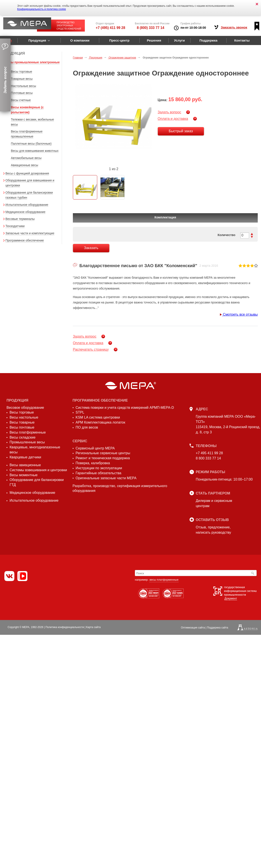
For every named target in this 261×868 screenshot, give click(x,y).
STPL (80, 412)
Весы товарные (22, 422)
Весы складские (23, 437)
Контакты (242, 40)
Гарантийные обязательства (99, 473)
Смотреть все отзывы (239, 314)
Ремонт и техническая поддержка (103, 458)
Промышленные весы (27, 442)
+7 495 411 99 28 (209, 453)
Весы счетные (21, 100)
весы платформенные (164, 580)
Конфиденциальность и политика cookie (42, 9)
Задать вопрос (169, 112)
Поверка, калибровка (93, 463)
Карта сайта (93, 627)
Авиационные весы (24, 165)
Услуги (179, 40)
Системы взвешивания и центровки (38, 470)
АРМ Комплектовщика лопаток (100, 422)
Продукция (37, 40)
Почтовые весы (22, 93)
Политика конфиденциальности (65, 627)
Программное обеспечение (25, 240)
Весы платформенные (28, 432)
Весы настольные (24, 417)
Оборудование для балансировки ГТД (37, 482)
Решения (154, 40)
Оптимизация (193, 628)
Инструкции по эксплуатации (99, 468)
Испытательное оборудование (27, 205)
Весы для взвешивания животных (35, 151)
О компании (80, 40)
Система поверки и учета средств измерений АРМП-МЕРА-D (125, 408)
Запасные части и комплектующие (30, 233)
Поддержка (208, 40)
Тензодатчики (15, 226)
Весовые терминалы (20, 219)
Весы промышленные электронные (33, 62)
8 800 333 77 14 (208, 458)
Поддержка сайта (218, 628)
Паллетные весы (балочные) (31, 144)
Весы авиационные (25, 465)
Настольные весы (23, 86)
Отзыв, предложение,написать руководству (213, 530)
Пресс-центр (119, 40)
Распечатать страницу (91, 349)
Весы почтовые (22, 427)
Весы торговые (22, 72)
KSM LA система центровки (98, 417)
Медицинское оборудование (25, 212)
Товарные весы (22, 79)
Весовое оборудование (25, 408)
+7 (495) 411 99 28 (110, 28)
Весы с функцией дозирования (27, 173)
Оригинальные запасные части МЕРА (106, 478)
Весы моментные (24, 475)
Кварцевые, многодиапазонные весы (35, 450)
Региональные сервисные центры (103, 453)
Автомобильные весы (26, 158)
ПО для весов (87, 427)
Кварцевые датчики (25, 457)
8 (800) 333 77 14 (151, 28)
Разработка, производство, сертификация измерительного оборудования (120, 488)
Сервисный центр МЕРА (95, 448)
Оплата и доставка (173, 119)
